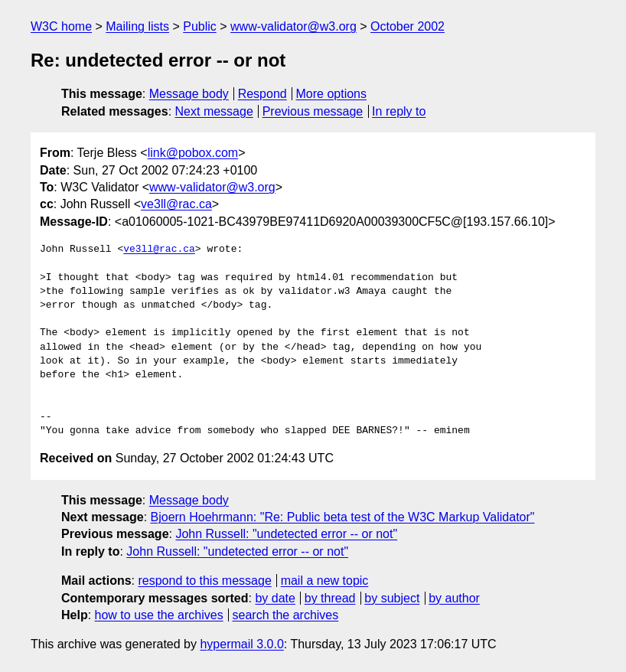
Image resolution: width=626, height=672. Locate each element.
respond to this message (204, 581)
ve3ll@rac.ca (176, 204)
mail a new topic (325, 581)
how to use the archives (159, 615)
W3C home (61, 26)
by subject (392, 598)
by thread (330, 598)
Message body (189, 94)
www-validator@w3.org (293, 26)
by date (275, 598)
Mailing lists (137, 26)
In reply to (399, 111)
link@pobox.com (193, 153)
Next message (214, 111)
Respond (262, 94)
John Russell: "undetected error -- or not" (286, 534)
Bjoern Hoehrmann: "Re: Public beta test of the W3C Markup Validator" (343, 517)
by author (454, 598)
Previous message (313, 111)
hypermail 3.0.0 (241, 644)
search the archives (286, 615)
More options (332, 94)
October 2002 (408, 26)
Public (200, 26)
